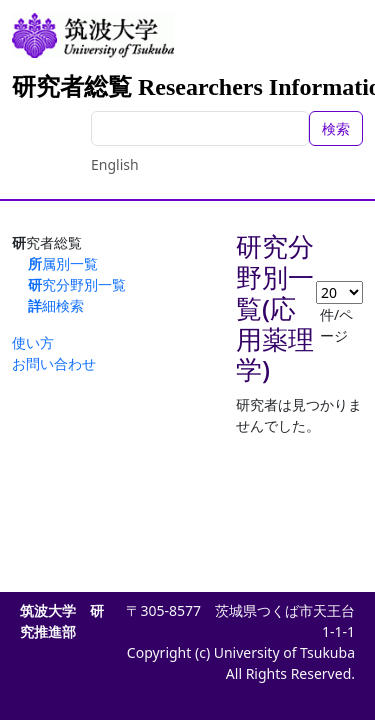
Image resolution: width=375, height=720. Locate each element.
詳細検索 (56, 305)
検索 (336, 128)
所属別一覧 (63, 263)
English (115, 164)
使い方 (33, 342)
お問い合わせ (54, 363)
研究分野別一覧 (77, 284)
